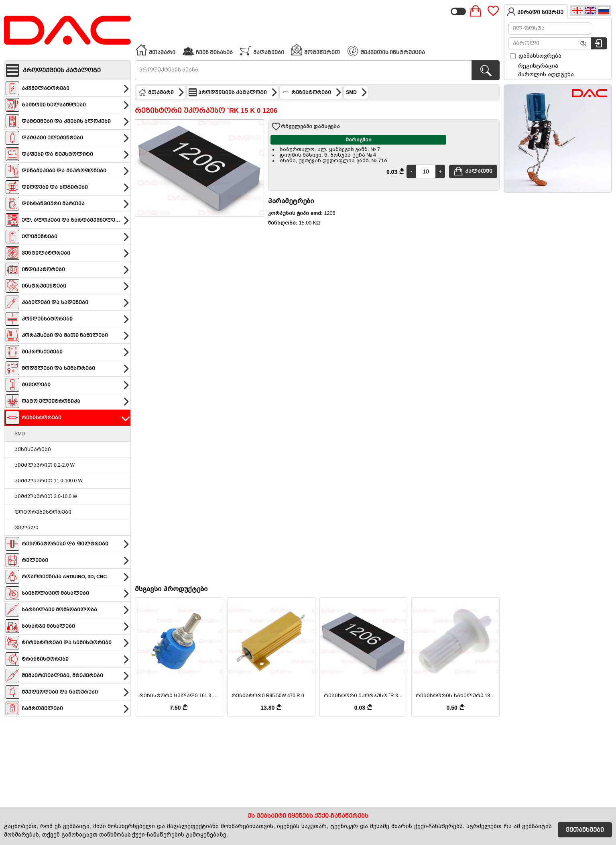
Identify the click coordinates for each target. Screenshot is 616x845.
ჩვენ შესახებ (207, 50)
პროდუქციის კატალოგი (233, 92)
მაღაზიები (262, 50)
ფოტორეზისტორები (43, 512)
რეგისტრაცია (538, 66)
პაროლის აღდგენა (546, 74)
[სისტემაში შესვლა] (599, 43)
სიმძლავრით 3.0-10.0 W (46, 496)
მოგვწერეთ (315, 50)
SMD (20, 434)
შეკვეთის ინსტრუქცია (386, 51)
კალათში (473, 171)
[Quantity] (426, 171)
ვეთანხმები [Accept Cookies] (585, 830)
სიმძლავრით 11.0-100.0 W (49, 481)
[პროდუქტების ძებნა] (486, 70)
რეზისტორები (312, 92)
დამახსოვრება (536, 56)
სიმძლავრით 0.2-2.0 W (45, 465)
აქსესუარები (33, 449)
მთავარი (155, 50)
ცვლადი (26, 528)
